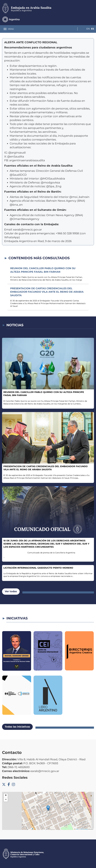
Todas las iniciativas (17, 727)
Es (93, 19)
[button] (48, 808)
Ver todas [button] (11, 591)
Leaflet (76, 829)
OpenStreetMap (84, 829)
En (87, 19)
